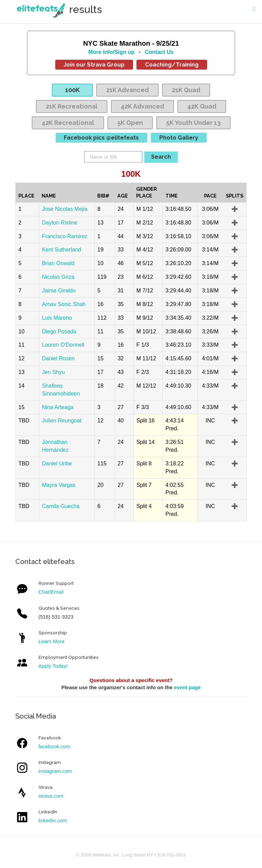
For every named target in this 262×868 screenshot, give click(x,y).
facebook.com (54, 746)
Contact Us (159, 52)
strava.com (51, 796)
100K (72, 90)
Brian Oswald (58, 263)
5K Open (130, 123)
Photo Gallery (179, 138)
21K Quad (186, 90)
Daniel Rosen (58, 358)
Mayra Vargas (59, 485)
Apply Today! (53, 666)
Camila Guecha (61, 506)
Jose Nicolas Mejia (65, 209)
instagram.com (55, 771)
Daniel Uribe (57, 464)
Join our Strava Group (94, 64)
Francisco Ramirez (65, 236)
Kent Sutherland (62, 250)
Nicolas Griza (58, 277)
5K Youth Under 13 (193, 123)
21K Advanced (127, 90)
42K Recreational (68, 123)
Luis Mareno (57, 318)
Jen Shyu (53, 372)
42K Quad (202, 106)
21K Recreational (72, 106)
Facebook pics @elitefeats (101, 138)
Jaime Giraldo (59, 291)
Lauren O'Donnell (63, 345)
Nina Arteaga (58, 407)
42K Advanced (142, 106)
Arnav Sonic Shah (64, 304)
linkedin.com (53, 820)
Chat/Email (51, 592)
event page (187, 687)
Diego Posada (59, 331)
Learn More (52, 641)
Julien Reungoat (62, 421)
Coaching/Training (172, 64)
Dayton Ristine (60, 223)
